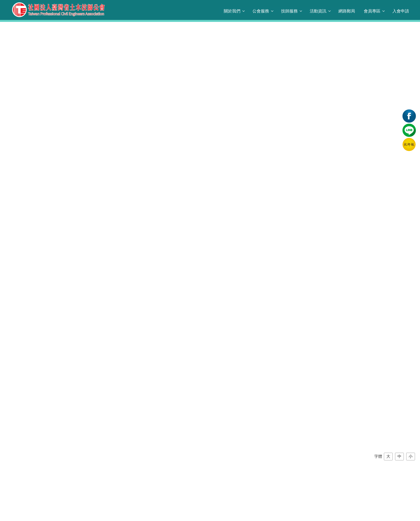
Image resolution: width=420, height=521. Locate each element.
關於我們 (232, 11)
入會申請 (401, 11)
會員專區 (372, 11)
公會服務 (261, 11)
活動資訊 (318, 11)
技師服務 (289, 11)
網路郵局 (347, 11)
